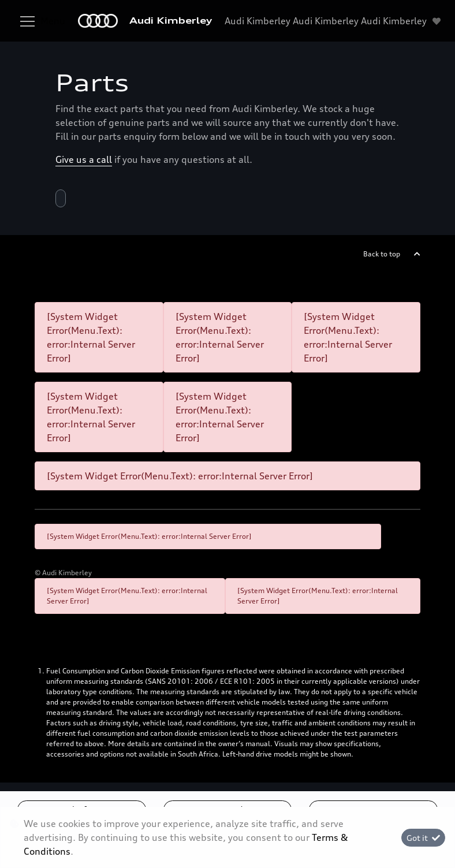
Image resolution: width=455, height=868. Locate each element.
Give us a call (84, 159)
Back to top (382, 254)
